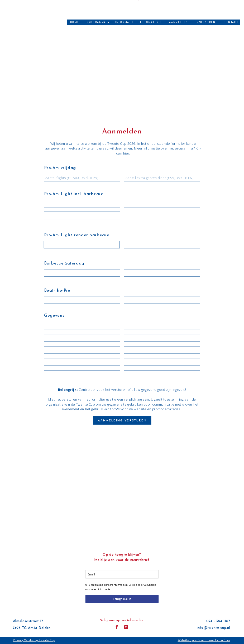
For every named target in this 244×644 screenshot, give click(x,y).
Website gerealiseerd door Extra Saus (204, 641)
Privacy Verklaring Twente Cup (34, 641)
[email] (122, 574)
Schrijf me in (122, 599)
